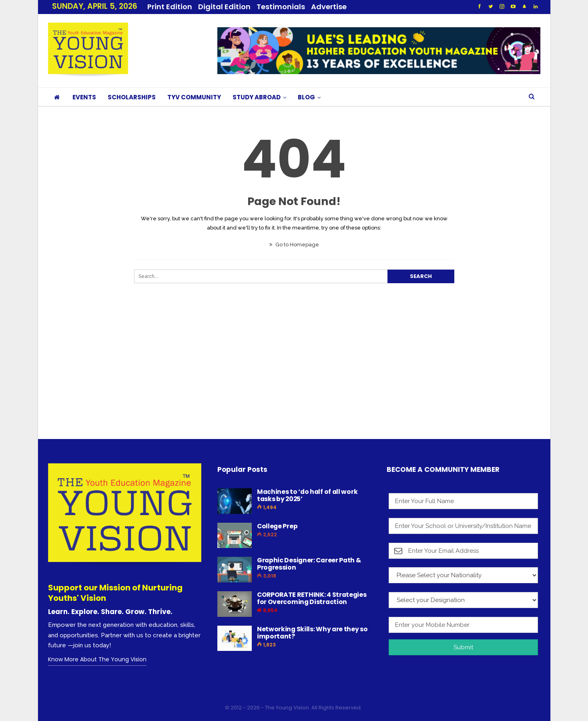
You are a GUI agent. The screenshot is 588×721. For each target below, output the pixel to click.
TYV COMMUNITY (194, 97)
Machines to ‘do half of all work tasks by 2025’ (307, 495)
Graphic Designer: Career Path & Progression (309, 564)
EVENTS (84, 97)
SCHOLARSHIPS (132, 97)
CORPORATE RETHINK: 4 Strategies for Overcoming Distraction (312, 598)
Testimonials (281, 7)
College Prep (277, 526)
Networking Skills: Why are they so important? (312, 633)
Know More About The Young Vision (97, 659)
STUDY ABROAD (257, 97)
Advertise (329, 7)
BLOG (306, 97)
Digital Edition (224, 7)
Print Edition (170, 7)
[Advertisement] (286, 377)
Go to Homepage (294, 245)
